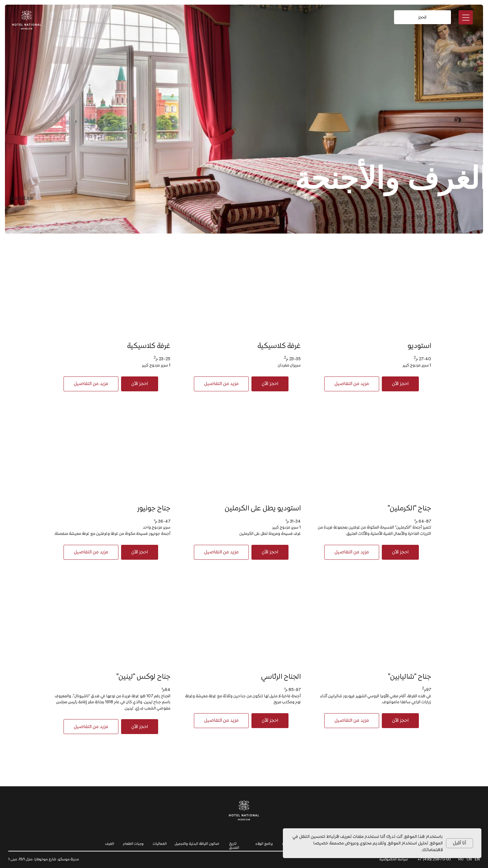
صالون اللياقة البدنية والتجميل (197, 844)
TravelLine (22, 198)
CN (469, 859)
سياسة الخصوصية (394, 859)
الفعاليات (160, 844)
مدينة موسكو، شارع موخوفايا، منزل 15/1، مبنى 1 (44, 859)
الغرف (110, 844)
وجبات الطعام (133, 844)
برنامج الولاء (264, 844)
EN (477, 859)
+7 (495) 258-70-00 (434, 859)
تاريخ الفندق (234, 846)
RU (461, 859)
